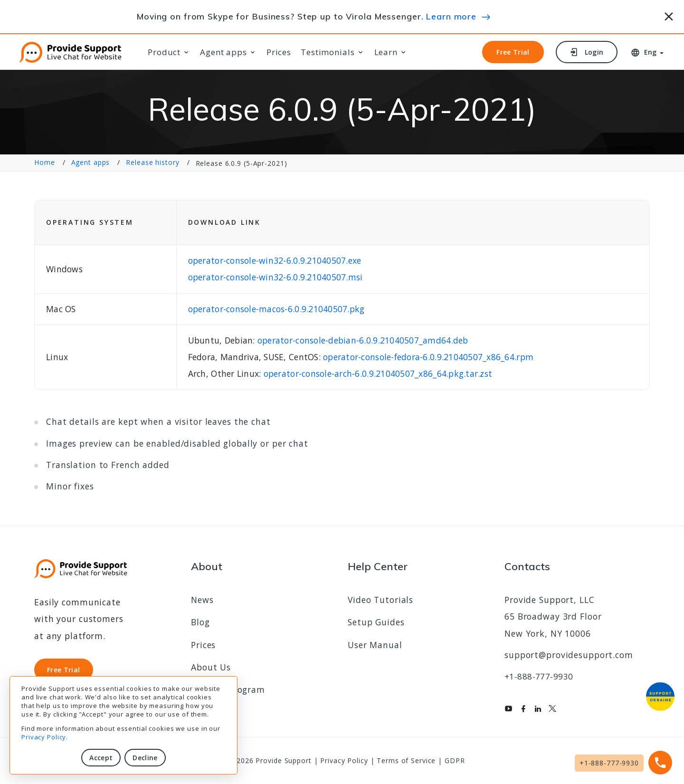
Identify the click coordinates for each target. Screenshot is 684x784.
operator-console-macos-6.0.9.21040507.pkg (276, 309)
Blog (200, 622)
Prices (279, 52)
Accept (101, 758)
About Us (211, 667)
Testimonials (328, 52)
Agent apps (223, 52)
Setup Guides (376, 622)
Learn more (451, 16)
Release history (152, 163)
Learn (386, 52)
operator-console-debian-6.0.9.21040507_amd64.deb (363, 340)
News (202, 600)
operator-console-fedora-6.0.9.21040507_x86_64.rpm (428, 357)
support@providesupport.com (569, 655)
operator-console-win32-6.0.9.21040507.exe (275, 260)
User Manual (375, 645)
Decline (145, 758)
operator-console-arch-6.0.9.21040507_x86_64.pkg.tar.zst (378, 373)
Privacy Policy (44, 737)
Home (45, 163)
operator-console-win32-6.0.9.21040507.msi (275, 277)
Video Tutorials (380, 600)
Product (164, 52)
